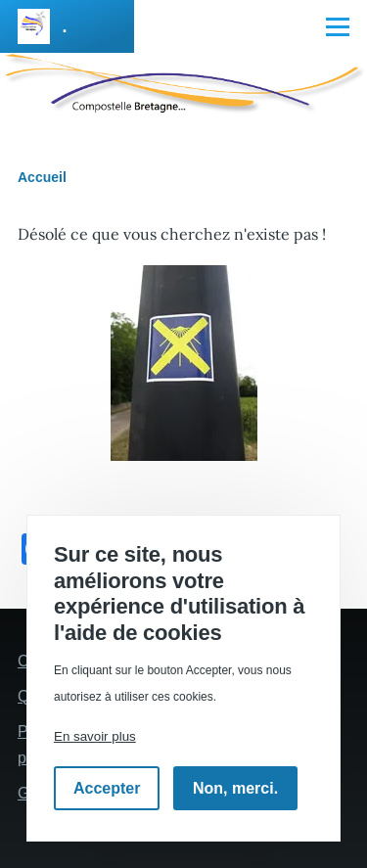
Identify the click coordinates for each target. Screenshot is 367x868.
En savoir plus (95, 736)
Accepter (107, 788)
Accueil (42, 177)
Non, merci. (235, 788)
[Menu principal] (338, 26)
